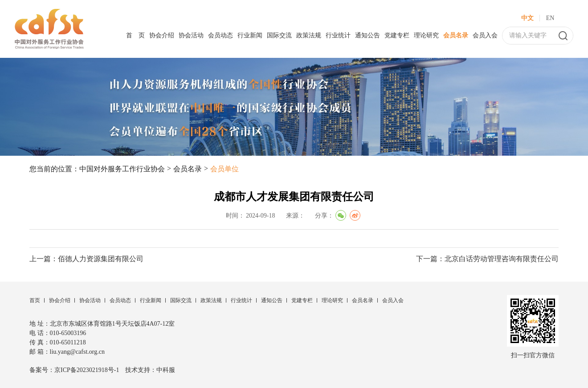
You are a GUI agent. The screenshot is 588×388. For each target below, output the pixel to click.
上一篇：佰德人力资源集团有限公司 (86, 259)
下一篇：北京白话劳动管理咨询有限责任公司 (487, 259)
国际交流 (279, 35)
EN (550, 18)
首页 (35, 300)
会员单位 (225, 169)
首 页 (135, 35)
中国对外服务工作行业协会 (122, 169)
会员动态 (220, 35)
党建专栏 (397, 35)
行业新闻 (250, 35)
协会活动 (191, 35)
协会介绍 (162, 35)
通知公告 (367, 35)
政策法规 (309, 35)
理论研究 (426, 35)
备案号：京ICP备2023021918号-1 (74, 370)
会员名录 (456, 35)
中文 (527, 18)
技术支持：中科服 (150, 370)
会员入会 (485, 35)
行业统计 (338, 35)
